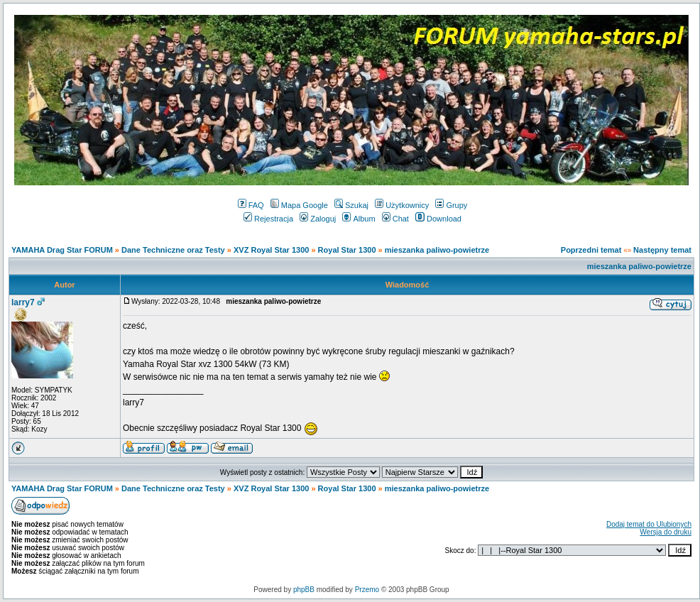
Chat (395, 219)
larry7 (23, 302)
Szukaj (351, 205)
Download (438, 219)
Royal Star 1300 (347, 250)
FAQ (251, 205)
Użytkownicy (402, 205)
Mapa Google (299, 205)
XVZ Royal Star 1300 (271, 250)
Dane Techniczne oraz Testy (173, 250)
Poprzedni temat (591, 250)
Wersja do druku (666, 532)
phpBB (304, 590)
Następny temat (662, 250)
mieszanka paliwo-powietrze (437, 250)
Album (359, 219)
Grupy (451, 205)
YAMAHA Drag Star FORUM (62, 250)
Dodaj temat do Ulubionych (649, 524)
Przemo (367, 590)
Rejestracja (268, 219)
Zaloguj (318, 219)
